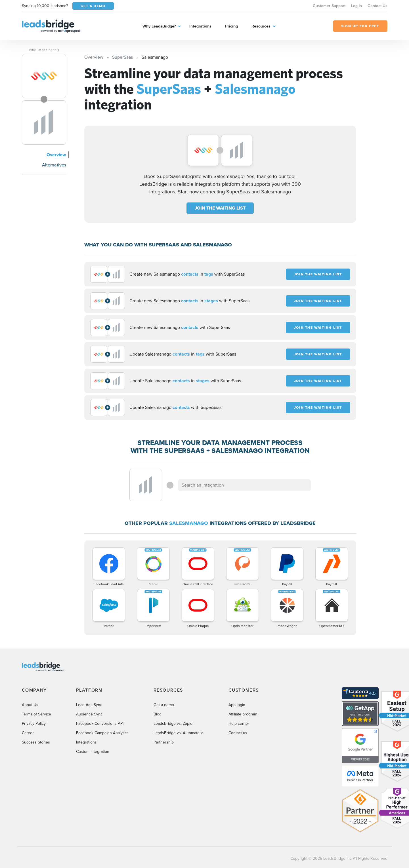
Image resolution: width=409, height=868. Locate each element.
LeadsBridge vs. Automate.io (179, 733)
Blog (158, 714)
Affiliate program (243, 714)
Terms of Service (36, 714)
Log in (356, 6)
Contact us (238, 733)
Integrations (200, 26)
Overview (56, 155)
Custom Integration (93, 752)
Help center (239, 724)
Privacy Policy (34, 724)
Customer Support (329, 6)
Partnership (164, 742)
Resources (261, 26)
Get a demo (164, 705)
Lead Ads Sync (89, 705)
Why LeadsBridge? (159, 26)
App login (237, 705)
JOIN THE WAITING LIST (220, 208)
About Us (30, 705)
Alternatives (54, 165)
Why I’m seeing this (44, 50)
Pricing (231, 26)
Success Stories (36, 742)
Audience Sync (89, 714)
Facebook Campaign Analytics (102, 733)
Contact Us (377, 6)
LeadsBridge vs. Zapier (174, 724)
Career (28, 733)
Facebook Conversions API (100, 724)
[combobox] (244, 485)
